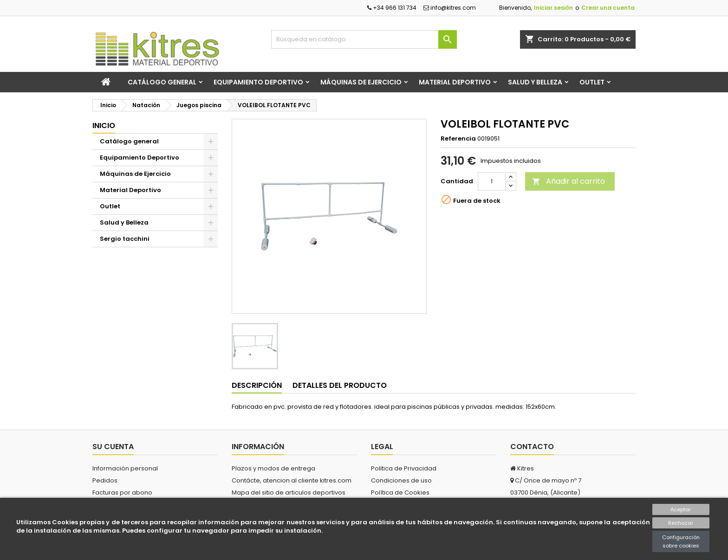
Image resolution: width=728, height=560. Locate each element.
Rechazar (681, 523)
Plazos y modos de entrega (273, 468)
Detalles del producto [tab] (340, 385)
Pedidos (105, 480)
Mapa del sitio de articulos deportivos (289, 492)
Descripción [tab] (257, 385)
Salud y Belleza (535, 82)
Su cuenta (113, 447)
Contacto (532, 447)
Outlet (592, 82)
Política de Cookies (400, 492)
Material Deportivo (455, 82)
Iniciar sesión (553, 8)
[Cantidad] (492, 181)
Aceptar (681, 509)
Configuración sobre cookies (681, 541)
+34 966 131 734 (392, 8)
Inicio (104, 126)
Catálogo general (162, 82)
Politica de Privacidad (404, 468)
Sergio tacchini (125, 239)
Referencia (458, 139)
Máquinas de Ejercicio (361, 82)
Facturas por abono (122, 492)
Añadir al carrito (569, 181)
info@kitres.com (450, 8)
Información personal (125, 468)
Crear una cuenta (608, 8)
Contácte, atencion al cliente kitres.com (292, 480)
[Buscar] (364, 39)
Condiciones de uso (401, 480)
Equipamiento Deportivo (258, 82)
